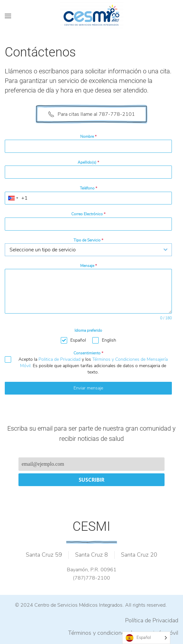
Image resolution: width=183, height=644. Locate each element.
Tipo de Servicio (88, 240)
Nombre (88, 137)
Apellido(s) (88, 162)
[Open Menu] (8, 16)
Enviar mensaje (88, 388)
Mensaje (88, 266)
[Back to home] (92, 16)
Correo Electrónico (88, 214)
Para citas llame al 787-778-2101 (91, 114)
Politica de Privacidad (60, 359)
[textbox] (82, 250)
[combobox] (13, 198)
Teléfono (88, 188)
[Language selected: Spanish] (146, 638)
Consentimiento (88, 353)
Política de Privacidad (152, 620)
